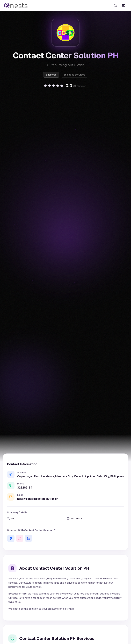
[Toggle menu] (123, 5)
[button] (65, 86)
